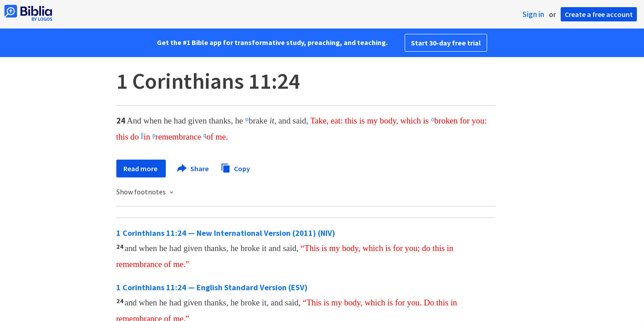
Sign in (533, 14)
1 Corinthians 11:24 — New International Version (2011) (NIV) (226, 233)
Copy (235, 167)
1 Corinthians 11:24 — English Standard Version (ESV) (212, 287)
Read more (141, 169)
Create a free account (599, 14)
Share (193, 169)
